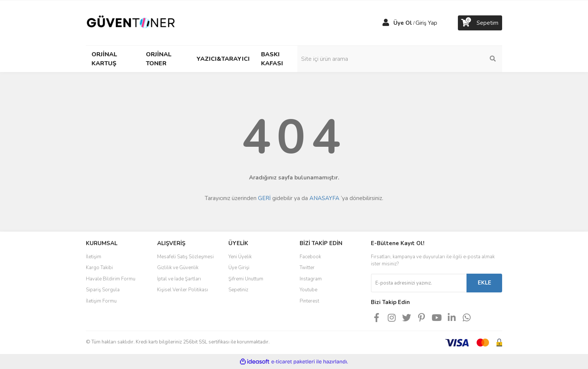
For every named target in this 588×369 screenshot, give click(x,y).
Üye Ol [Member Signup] (403, 23)
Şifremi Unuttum (246, 279)
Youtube (308, 290)
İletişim (94, 257)
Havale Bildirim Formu (111, 279)
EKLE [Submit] (484, 283)
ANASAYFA (324, 198)
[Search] (451, 59)
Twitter (307, 268)
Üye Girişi (239, 268)
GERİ (264, 198)
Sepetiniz (238, 290)
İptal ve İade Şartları (179, 279)
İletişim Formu (101, 301)
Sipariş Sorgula (103, 290)
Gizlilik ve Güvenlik (178, 268)
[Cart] (480, 23)
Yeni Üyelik (240, 257)
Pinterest (309, 301)
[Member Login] (386, 23)
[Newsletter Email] (419, 283)
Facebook (310, 257)
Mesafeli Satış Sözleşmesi (185, 257)
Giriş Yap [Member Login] (426, 23)
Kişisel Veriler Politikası (183, 290)
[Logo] (131, 23)
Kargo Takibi (99, 268)
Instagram (311, 279)
